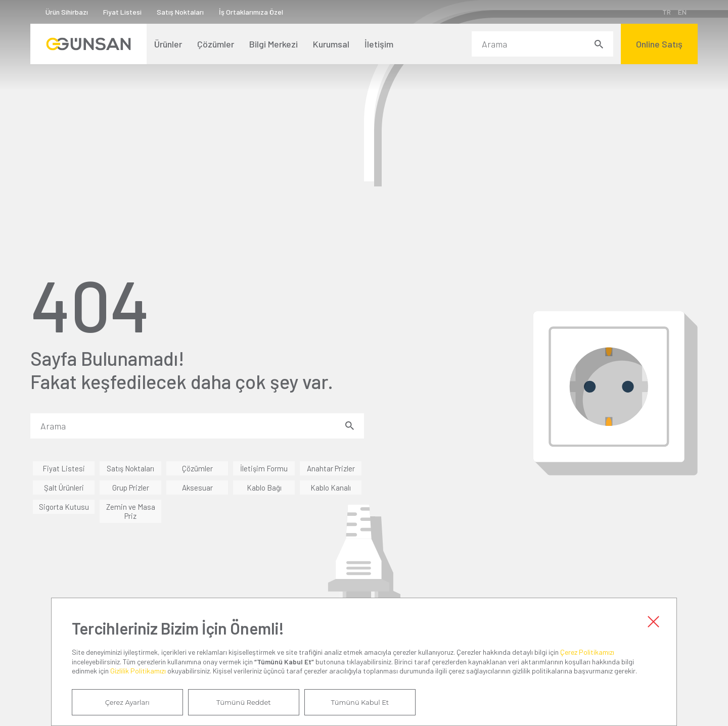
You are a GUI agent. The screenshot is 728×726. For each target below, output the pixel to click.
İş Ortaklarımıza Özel (251, 12)
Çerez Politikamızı (587, 652)
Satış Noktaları (180, 12)
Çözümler (197, 468)
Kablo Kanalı (331, 488)
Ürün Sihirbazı (67, 12)
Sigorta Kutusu (64, 507)
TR (667, 12)
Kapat (653, 621)
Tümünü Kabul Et (360, 702)
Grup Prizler (131, 488)
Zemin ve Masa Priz (131, 511)
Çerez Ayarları (127, 702)
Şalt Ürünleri (64, 488)
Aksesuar (197, 488)
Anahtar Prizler (331, 468)
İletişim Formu (264, 468)
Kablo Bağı (264, 488)
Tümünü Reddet (244, 702)
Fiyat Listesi (122, 12)
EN (682, 12)
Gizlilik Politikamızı (138, 671)
